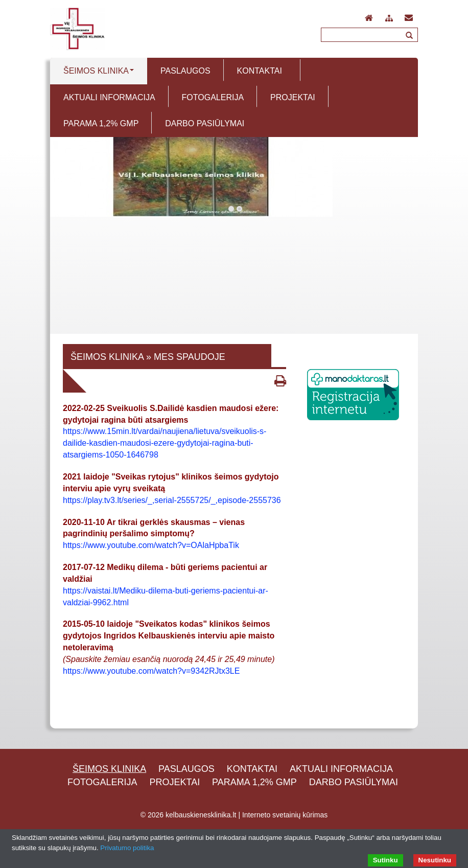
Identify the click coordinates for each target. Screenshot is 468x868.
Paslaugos (186, 769)
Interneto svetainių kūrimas (285, 815)
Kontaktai (252, 769)
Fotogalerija (102, 782)
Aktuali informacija (341, 769)
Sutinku (385, 860)
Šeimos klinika (109, 769)
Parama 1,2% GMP (254, 782)
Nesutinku (435, 860)
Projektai (175, 782)
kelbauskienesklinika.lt (201, 815)
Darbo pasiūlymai (354, 782)
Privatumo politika (127, 848)
